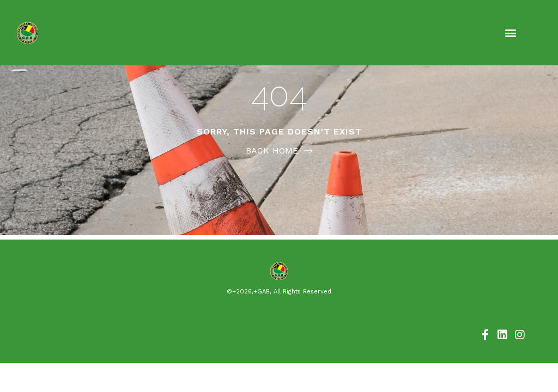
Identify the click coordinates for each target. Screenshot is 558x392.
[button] (510, 33)
